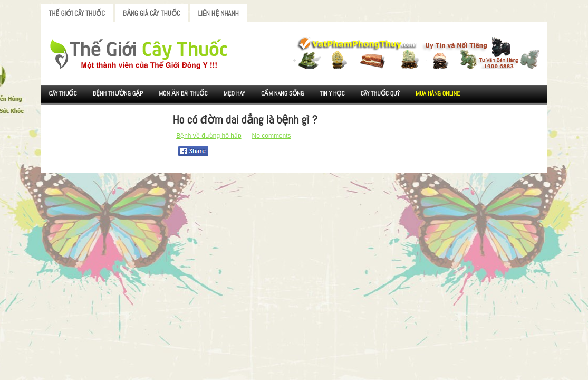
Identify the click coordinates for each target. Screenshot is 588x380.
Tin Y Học (332, 93)
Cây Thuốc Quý (380, 93)
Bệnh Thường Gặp (118, 93)
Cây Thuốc (63, 93)
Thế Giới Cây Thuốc (77, 13)
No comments (272, 136)
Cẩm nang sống (282, 93)
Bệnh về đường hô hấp (209, 136)
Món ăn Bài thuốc (183, 93)
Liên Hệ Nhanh (219, 13)
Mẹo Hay (234, 93)
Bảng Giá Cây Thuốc (152, 13)
